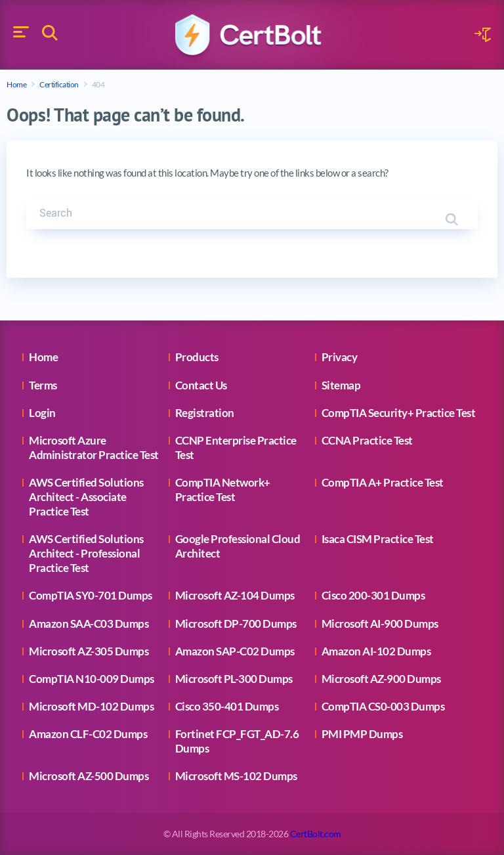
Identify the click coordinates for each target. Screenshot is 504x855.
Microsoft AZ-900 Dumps (381, 679)
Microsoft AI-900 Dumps (380, 624)
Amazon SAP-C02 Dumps (235, 651)
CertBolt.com (316, 834)
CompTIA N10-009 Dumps (92, 679)
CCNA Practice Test (367, 440)
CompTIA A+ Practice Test (383, 482)
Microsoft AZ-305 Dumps (89, 651)
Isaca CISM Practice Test (378, 539)
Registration (205, 413)
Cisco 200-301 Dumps (373, 595)
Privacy (340, 357)
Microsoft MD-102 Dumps (91, 706)
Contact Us (201, 385)
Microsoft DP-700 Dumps (236, 624)
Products (197, 357)
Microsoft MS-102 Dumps (236, 776)
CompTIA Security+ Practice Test (399, 413)
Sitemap (341, 385)
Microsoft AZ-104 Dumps (235, 595)
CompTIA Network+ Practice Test (223, 490)
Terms (43, 385)
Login (42, 413)
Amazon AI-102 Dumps (376, 651)
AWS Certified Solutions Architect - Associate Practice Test (86, 497)
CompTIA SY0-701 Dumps (91, 595)
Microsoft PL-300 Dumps (234, 679)
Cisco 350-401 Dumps (227, 706)
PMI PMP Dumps (362, 734)
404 (98, 84)
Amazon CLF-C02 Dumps (88, 734)
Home (16, 84)
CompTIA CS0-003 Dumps (383, 706)
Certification (59, 84)
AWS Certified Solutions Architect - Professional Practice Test (86, 553)
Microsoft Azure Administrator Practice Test (94, 448)
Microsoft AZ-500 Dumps (89, 776)
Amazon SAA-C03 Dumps (89, 624)
